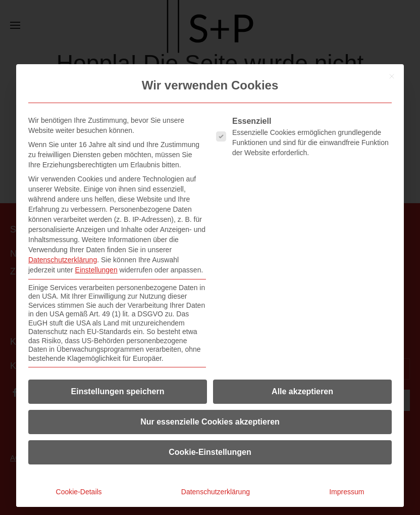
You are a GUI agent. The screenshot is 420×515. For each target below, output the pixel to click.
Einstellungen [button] (96, 270)
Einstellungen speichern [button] (118, 391)
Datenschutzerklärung (63, 260)
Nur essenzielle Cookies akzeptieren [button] (210, 422)
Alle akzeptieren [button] (302, 391)
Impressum (347, 492)
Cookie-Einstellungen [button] (210, 452)
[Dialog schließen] (392, 76)
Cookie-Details (79, 492)
